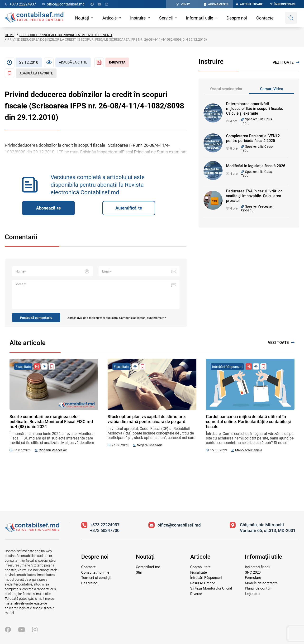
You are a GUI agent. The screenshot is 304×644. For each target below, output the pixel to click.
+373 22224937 (105, 525)
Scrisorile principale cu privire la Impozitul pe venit (66, 35)
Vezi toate (286, 62)
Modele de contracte (261, 583)
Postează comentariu (36, 318)
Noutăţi (82, 18)
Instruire (138, 18)
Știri (139, 572)
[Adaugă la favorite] (31, 73)
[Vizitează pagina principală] (32, 531)
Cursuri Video (272, 89)
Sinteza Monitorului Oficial (211, 588)
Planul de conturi (258, 588)
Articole (110, 18)
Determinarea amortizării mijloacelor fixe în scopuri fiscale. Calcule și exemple (254, 109)
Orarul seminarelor (226, 89)
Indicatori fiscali (258, 567)
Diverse (196, 594)
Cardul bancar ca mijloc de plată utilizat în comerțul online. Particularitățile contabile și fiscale (248, 422)
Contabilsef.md (148, 567)
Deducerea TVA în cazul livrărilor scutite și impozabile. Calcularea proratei (254, 196)
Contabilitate (200, 567)
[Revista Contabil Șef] (112, 62)
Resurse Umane (203, 583)
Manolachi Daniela (249, 450)
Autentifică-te (129, 208)
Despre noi (237, 18)
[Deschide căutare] (291, 18)
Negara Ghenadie (150, 445)
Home (9, 35)
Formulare (253, 578)
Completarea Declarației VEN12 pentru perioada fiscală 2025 (253, 138)
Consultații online (95, 572)
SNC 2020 (253, 572)
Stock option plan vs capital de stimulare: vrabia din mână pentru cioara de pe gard (147, 419)
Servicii (166, 18)
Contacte (265, 18)
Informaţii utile (200, 18)
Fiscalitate (199, 572)
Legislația (253, 594)
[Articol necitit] (67, 62)
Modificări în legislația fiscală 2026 (256, 166)
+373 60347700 (105, 530)
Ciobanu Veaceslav (53, 450)
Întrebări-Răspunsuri (206, 578)
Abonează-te (48, 208)
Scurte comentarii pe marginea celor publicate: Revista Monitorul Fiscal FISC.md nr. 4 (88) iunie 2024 (51, 422)
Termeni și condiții (96, 578)
